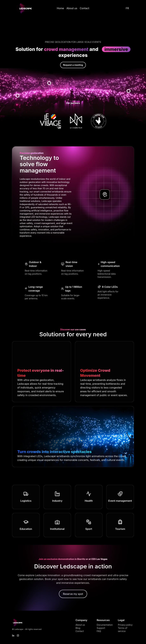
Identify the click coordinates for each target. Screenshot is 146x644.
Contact (84, 8)
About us (72, 8)
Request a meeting (73, 65)
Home (60, 8)
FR (127, 8)
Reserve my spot (73, 594)
